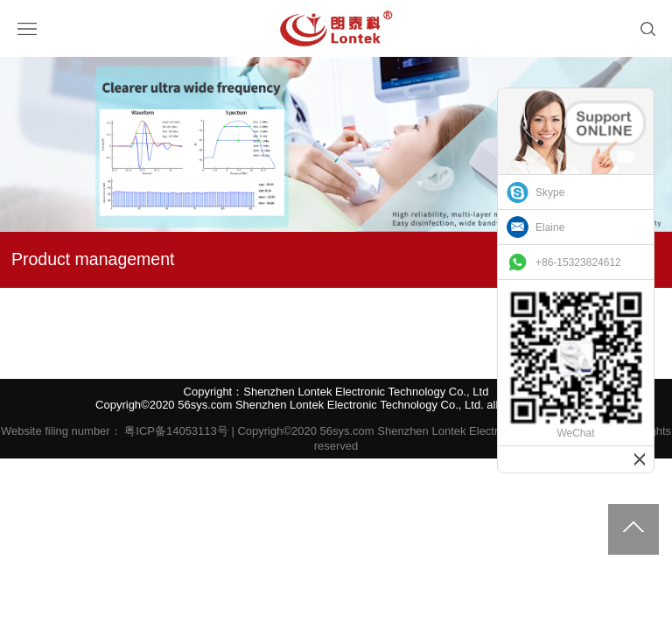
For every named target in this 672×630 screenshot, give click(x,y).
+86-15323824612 (578, 262)
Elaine (550, 227)
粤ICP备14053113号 (176, 431)
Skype (550, 192)
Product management (93, 259)
